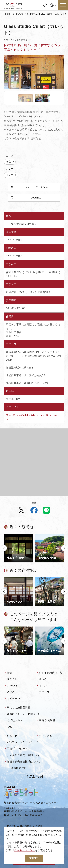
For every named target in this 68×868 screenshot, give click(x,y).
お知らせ (11, 736)
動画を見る (44, 736)
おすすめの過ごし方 (49, 673)
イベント (43, 686)
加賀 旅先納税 (46, 721)
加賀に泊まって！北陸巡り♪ (21, 714)
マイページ (45, 3)
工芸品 (11, 175)
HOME (8, 14)
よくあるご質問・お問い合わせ (23, 755)
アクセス (43, 692)
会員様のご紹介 (18, 768)
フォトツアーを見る (29, 187)
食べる (41, 679)
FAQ (8, 727)
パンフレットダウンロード (21, 742)
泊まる (9, 692)
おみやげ (21, 14)
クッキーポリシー (24, 850)
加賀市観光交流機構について (22, 762)
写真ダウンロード (16, 749)
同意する (34, 858)
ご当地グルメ (13, 721)
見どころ (11, 679)
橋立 (10, 162)
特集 (8, 673)
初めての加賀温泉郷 (17, 708)
